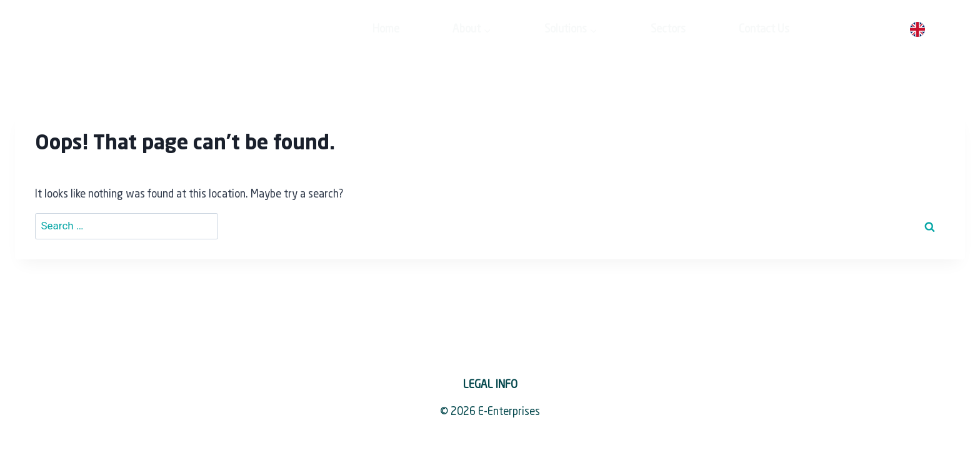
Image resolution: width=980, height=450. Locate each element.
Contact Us (673, 30)
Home (295, 30)
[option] (948, 30)
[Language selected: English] (937, 30)
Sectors (577, 30)
